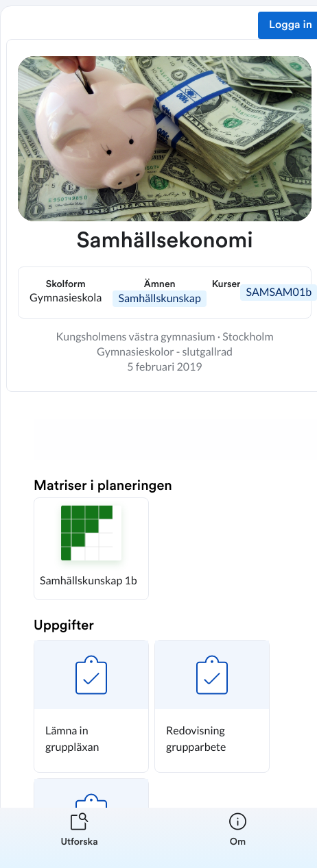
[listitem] (79, 838)
